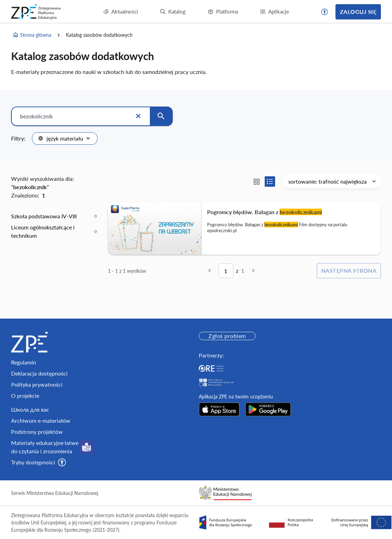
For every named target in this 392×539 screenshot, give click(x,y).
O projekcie (25, 395)
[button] (325, 12)
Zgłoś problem (227, 336)
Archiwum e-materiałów (41, 420)
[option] (54, 216)
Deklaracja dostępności (39, 373)
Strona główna (32, 35)
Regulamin (24, 362)
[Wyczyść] (138, 116)
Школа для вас (30, 409)
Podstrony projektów (37, 432)
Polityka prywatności (37, 384)
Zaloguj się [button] (358, 12)
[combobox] (65, 138)
